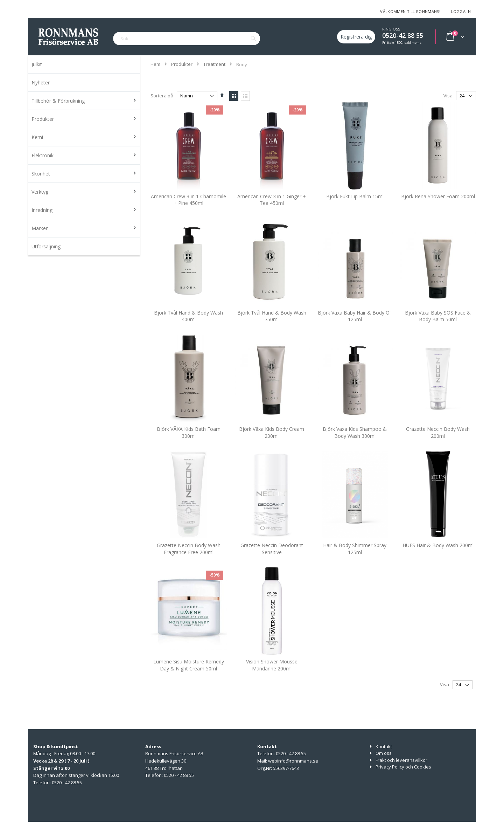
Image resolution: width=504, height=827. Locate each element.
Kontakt (384, 746)
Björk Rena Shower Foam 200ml (438, 206)
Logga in (461, 11)
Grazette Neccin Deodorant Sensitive (272, 559)
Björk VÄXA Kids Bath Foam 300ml (189, 442)
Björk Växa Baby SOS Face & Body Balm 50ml (438, 326)
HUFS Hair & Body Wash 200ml (438, 555)
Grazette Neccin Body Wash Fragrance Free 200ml (189, 559)
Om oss (384, 753)
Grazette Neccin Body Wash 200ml (438, 442)
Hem (155, 64)
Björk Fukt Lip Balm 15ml (355, 206)
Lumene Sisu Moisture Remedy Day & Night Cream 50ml (189, 675)
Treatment (214, 64)
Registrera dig (356, 37)
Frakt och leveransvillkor (401, 760)
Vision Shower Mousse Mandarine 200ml (272, 675)
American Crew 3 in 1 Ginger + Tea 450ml (272, 210)
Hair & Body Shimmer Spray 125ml (355, 559)
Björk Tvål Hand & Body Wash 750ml (272, 326)
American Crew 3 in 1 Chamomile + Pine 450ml (188, 210)
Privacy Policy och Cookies (403, 767)
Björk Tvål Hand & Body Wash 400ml (188, 326)
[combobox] (187, 39)
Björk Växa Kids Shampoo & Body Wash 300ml (355, 442)
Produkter (182, 64)
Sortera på (162, 96)
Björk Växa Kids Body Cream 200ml (272, 442)
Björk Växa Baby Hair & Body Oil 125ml (355, 326)
